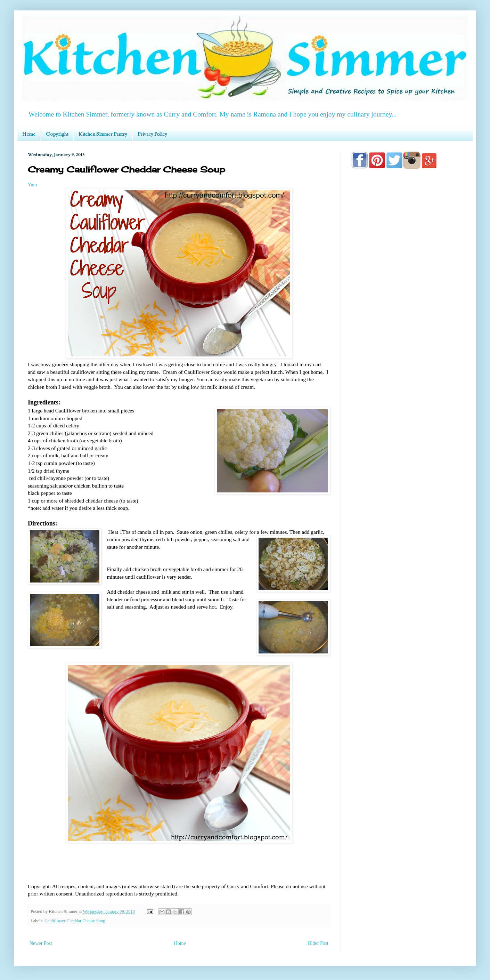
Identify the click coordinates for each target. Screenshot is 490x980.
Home (29, 135)
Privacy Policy (152, 135)
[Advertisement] (407, 373)
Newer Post (41, 943)
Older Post (318, 943)
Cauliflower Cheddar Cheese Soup (75, 921)
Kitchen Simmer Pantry (103, 135)
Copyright (57, 135)
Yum (32, 185)
